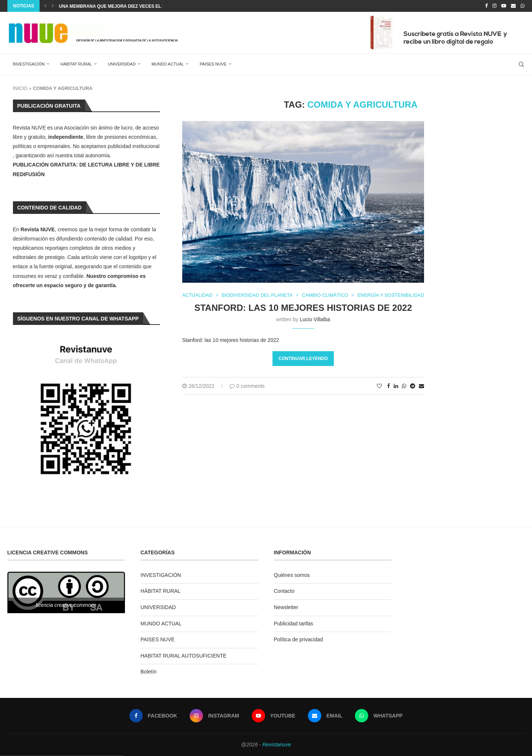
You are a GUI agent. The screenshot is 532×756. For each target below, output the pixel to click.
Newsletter (286, 607)
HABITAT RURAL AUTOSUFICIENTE (184, 656)
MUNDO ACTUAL (168, 64)
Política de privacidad (299, 639)
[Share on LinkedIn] (397, 386)
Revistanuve (277, 745)
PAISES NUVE (213, 64)
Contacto (284, 591)
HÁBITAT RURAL (76, 64)
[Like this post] (380, 386)
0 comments (247, 386)
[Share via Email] (422, 386)
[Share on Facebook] (389, 386)
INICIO (20, 88)
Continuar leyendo (303, 359)
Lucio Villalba (315, 320)
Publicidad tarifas (294, 624)
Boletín (149, 672)
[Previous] (45, 6)
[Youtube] (504, 6)
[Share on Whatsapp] (405, 386)
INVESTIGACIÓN (29, 64)
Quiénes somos (292, 575)
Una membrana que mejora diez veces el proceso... (123, 6)
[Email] (513, 6)
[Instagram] (494, 6)
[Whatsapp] (523, 6)
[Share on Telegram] (413, 386)
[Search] (521, 64)
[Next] (53, 6)
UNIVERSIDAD (122, 64)
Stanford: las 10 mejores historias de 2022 (303, 308)
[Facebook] (486, 6)
